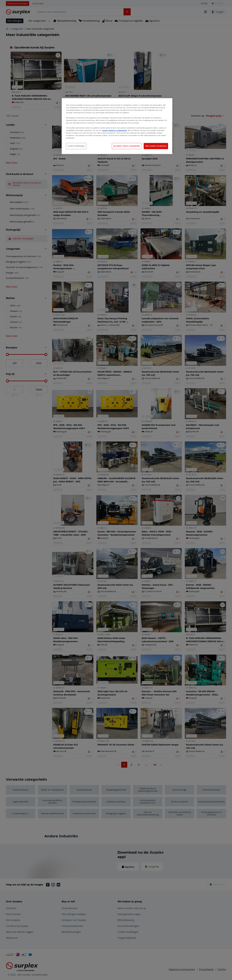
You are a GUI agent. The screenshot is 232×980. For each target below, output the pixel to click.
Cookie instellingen (76, 146)
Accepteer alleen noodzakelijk (127, 146)
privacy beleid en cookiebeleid (115, 130)
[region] (117, 126)
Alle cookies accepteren (156, 146)
